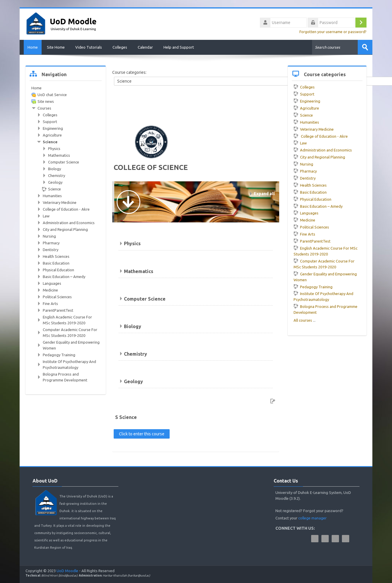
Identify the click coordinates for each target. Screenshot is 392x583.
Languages (306, 213)
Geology (133, 381)
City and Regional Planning (319, 157)
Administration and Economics (323, 150)
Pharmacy (305, 171)
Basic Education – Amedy (318, 206)
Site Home (56, 47)
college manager (312, 517)
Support (304, 94)
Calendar (145, 47)
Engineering (307, 101)
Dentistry (305, 178)
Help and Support (179, 47)
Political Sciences (311, 227)
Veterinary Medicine (314, 129)
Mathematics (139, 271)
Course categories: (129, 72)
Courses (44, 108)
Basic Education (310, 192)
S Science (126, 417)
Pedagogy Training (313, 286)
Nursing (303, 164)
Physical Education (312, 199)
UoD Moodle (67, 570)
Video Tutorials (89, 47)
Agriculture (306, 108)
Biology (133, 326)
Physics (132, 243)
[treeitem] (66, 88)
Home (31, 47)
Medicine (304, 220)
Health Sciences (310, 185)
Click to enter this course (142, 433)
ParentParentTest (312, 241)
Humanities (306, 122)
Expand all (264, 193)
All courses (303, 320)
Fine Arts (304, 234)
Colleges (120, 47)
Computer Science (145, 298)
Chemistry (136, 353)
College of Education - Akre (321, 136)
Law (300, 143)
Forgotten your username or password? (333, 32)
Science (303, 115)
